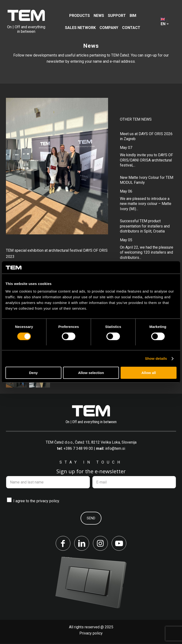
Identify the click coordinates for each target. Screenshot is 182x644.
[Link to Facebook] (63, 544)
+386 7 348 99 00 (78, 448)
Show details (156, 358)
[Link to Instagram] (100, 544)
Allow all (149, 373)
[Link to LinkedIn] (82, 544)
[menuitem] (80, 16)
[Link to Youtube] (119, 544)
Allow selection (91, 373)
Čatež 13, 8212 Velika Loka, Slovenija (106, 442)
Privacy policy (91, 634)
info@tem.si (115, 448)
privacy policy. (48, 501)
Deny (33, 373)
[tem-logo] (26, 22)
